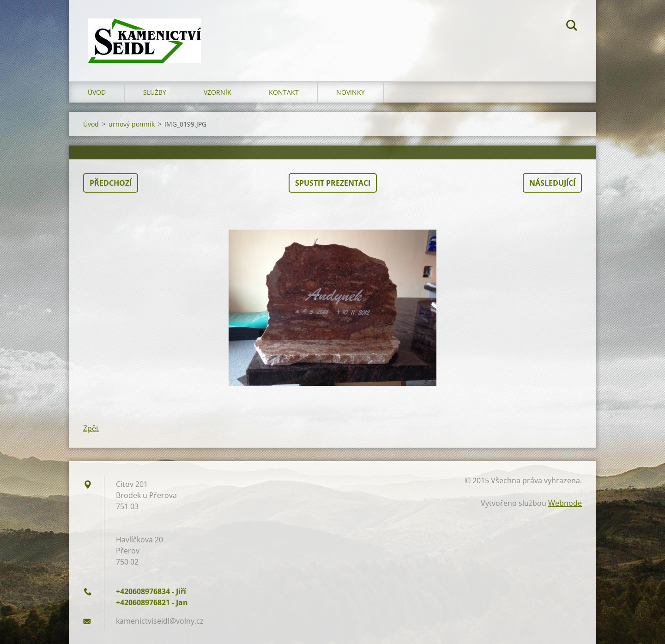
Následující (552, 183)
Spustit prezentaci (333, 183)
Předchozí (111, 183)
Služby (155, 92)
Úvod (97, 92)
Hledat (572, 27)
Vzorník (218, 92)
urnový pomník (132, 124)
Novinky (351, 92)
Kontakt (284, 92)
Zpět (91, 428)
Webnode (565, 503)
